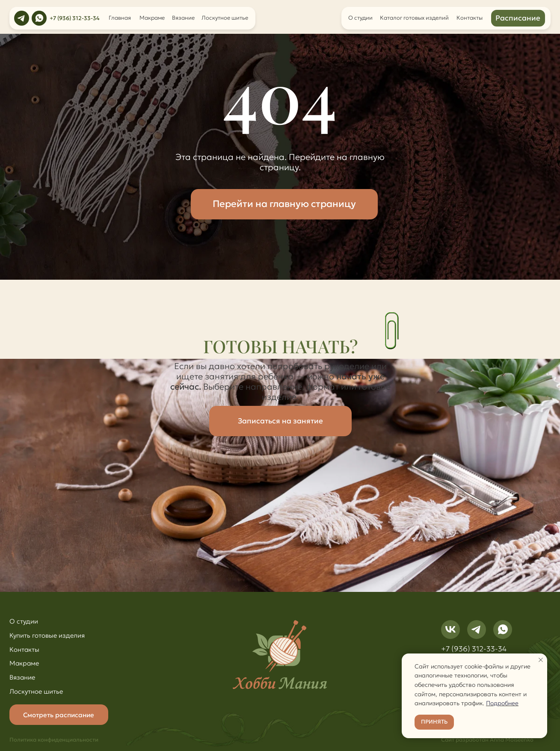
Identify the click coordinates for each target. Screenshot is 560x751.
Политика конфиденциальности (54, 740)
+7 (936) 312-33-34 (75, 18)
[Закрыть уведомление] (541, 660)
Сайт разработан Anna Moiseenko (487, 740)
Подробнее (502, 703)
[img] (22, 18)
